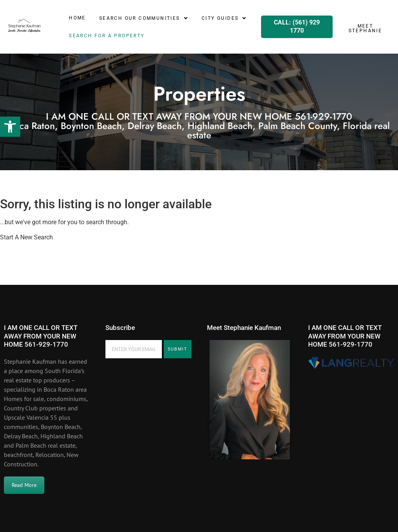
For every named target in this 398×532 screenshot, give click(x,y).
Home (77, 18)
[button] (10, 127)
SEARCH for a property (107, 36)
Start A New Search (26, 237)
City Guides (224, 18)
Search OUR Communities (144, 18)
